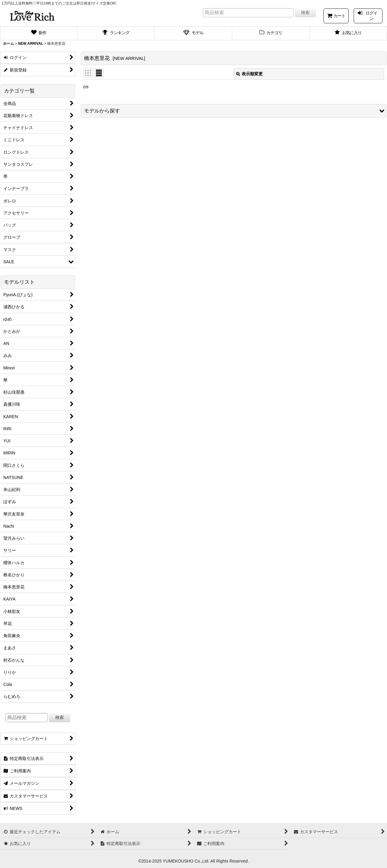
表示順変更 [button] (249, 74)
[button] (234, 111)
